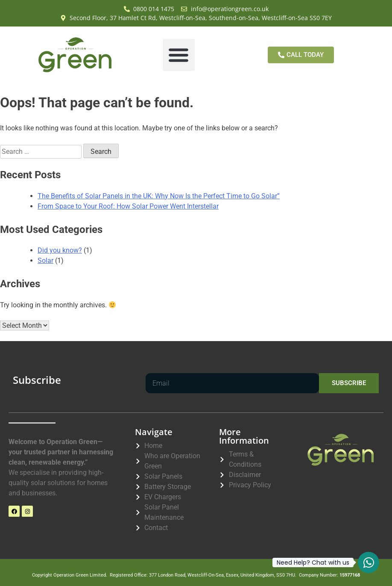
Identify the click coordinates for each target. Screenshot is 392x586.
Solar (45, 261)
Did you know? (60, 250)
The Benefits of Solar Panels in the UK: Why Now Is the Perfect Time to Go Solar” (159, 196)
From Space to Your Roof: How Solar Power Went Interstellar (128, 206)
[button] (179, 55)
